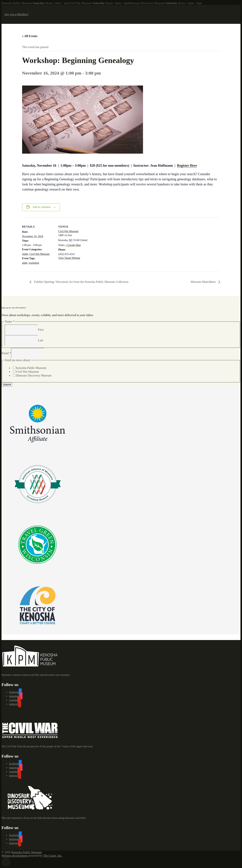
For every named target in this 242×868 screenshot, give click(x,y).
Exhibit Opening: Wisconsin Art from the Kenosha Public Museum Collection (81, 282)
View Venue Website (69, 258)
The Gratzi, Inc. (53, 856)
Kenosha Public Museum (31, 368)
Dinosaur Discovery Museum (34, 375)
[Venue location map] (115, 243)
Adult (25, 254)
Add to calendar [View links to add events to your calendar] (42, 207)
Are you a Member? (16, 14)
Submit (7, 385)
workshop (34, 263)
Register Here (187, 166)
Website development (15, 856)
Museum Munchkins (204, 282)
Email (6, 353)
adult (25, 263)
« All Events (30, 36)
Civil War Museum (39, 254)
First (41, 329)
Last (41, 340)
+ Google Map (73, 245)
